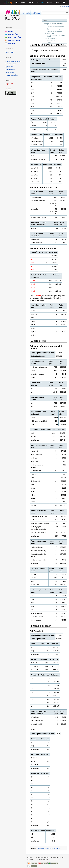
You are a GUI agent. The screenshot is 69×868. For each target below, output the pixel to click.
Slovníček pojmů (14, 40)
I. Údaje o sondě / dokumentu (54, 25)
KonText (31, 2)
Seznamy (12, 43)
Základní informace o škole (55, 30)
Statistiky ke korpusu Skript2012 (54, 23)
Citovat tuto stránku (12, 75)
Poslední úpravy (11, 64)
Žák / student (51, 40)
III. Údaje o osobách (51, 39)
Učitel (49, 42)
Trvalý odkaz (10, 72)
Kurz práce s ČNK (15, 37)
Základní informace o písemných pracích (56, 36)
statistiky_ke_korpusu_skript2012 (50, 848)
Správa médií (10, 67)
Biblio (58, 2)
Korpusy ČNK (13, 34)
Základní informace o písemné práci (56, 27)
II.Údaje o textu (50, 34)
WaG (23, 2)
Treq (39, 2)
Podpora (50, 2)
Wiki (42, 2)
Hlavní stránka (10, 70)
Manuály (11, 32)
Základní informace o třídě (55, 32)
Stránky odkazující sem (13, 61)
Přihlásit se (65, 6)
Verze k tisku (10, 52)
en (12, 84)
